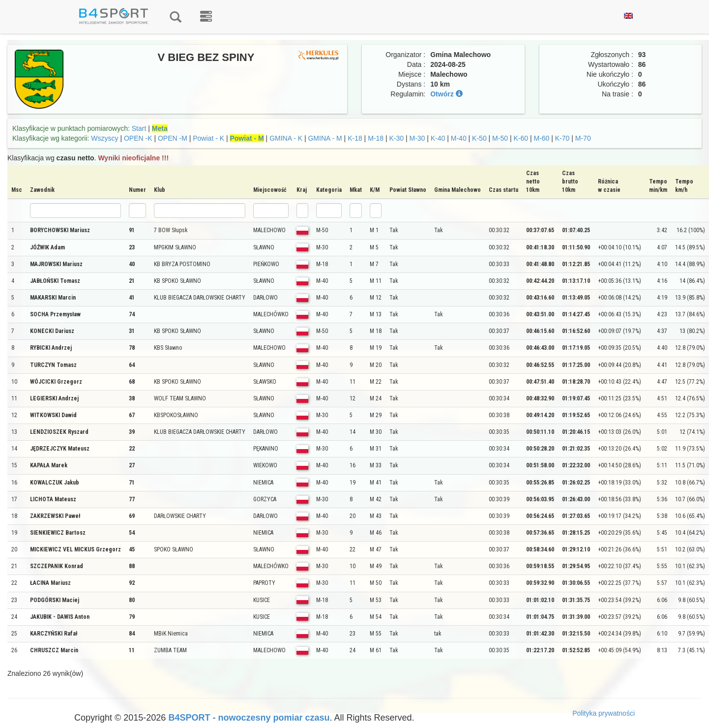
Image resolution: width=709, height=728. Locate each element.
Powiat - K (208, 138)
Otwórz (446, 94)
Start (139, 128)
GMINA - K (286, 138)
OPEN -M (173, 138)
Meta (160, 128)
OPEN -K (138, 138)
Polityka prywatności (604, 713)
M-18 (376, 138)
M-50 (500, 138)
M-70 (583, 138)
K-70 (562, 138)
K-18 (355, 138)
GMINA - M (325, 138)
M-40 (459, 138)
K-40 (438, 138)
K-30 (396, 138)
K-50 (479, 138)
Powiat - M (247, 138)
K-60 (521, 138)
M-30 (417, 138)
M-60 (541, 138)
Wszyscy (104, 138)
